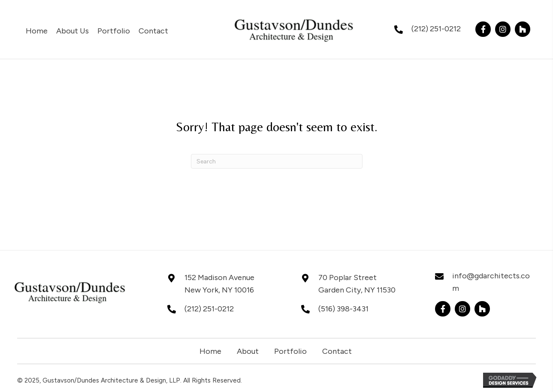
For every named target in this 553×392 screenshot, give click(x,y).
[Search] (277, 161)
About (248, 351)
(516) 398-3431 (343, 309)
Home (210, 351)
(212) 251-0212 (436, 29)
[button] (483, 29)
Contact (337, 351)
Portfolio (290, 351)
